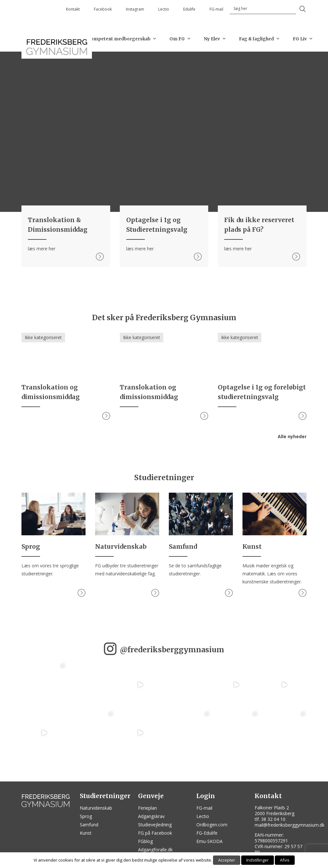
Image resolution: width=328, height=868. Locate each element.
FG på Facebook (155, 833)
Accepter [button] (227, 860)
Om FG (180, 39)
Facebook (103, 9)
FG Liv (303, 39)
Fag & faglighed (259, 39)
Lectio (164, 9)
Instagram (135, 9)
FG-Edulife (207, 833)
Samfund (89, 825)
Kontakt (73, 9)
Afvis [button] (285, 860)
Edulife (189, 9)
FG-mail (216, 9)
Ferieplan (148, 808)
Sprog (86, 816)
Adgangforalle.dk (155, 850)
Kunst (86, 833)
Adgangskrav (151, 816)
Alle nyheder (292, 436)
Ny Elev (215, 39)
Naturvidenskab (96, 808)
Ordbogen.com (212, 825)
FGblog (145, 841)
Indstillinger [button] (258, 860)
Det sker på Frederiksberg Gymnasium (164, 317)
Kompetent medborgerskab (122, 39)
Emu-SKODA (209, 841)
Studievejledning (155, 825)
